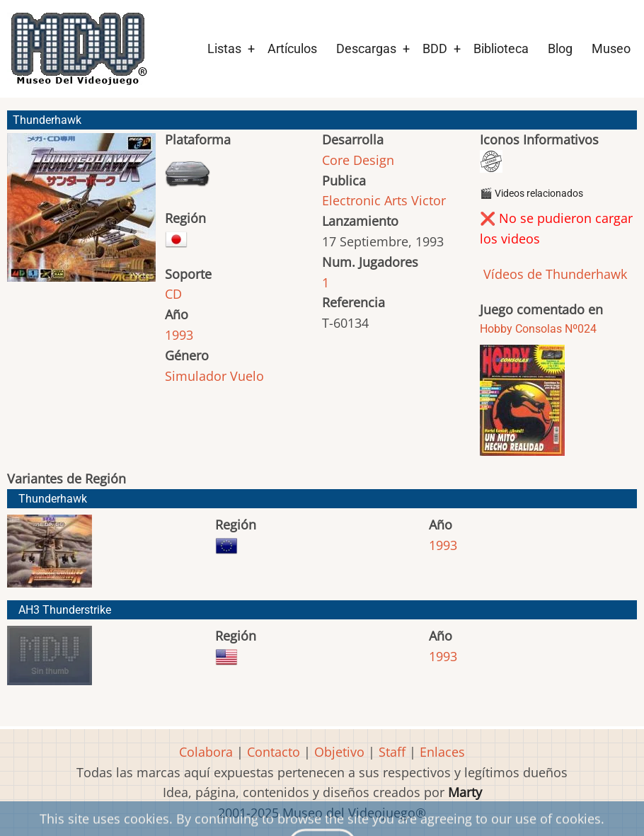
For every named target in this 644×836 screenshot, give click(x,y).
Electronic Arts (365, 200)
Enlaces (442, 752)
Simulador (196, 376)
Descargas (366, 48)
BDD (435, 48)
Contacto (274, 752)
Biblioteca (501, 48)
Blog (560, 48)
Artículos (292, 48)
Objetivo (339, 752)
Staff (392, 752)
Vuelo (247, 376)
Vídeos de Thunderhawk (553, 274)
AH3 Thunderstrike (65, 610)
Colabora (206, 752)
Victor (429, 200)
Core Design (358, 160)
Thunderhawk (53, 499)
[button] (81, 214)
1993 (179, 335)
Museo (611, 48)
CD (173, 294)
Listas (224, 48)
